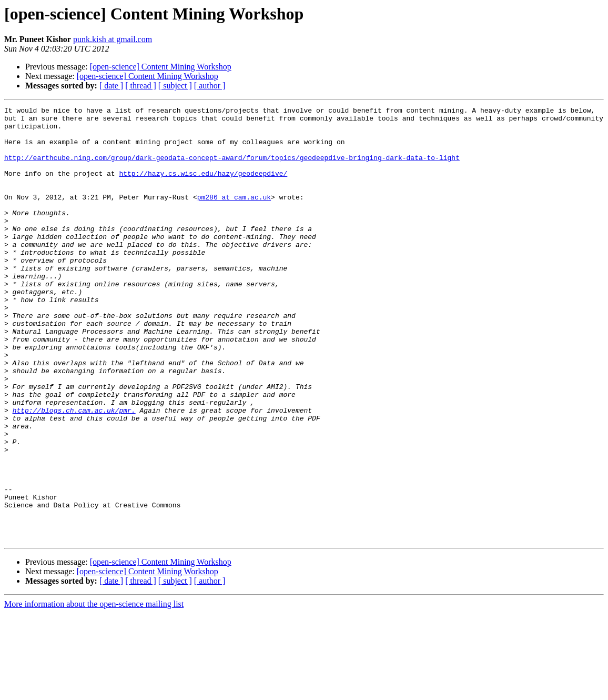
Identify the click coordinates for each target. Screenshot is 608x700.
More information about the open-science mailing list (94, 691)
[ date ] (111, 86)
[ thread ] (141, 86)
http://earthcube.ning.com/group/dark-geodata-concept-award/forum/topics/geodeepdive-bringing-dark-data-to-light (232, 168)
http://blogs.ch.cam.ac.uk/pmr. (74, 472)
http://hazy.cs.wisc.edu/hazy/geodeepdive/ (203, 187)
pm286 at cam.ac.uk (234, 216)
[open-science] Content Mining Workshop (161, 67)
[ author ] (210, 86)
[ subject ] (175, 86)
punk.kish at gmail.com (113, 39)
